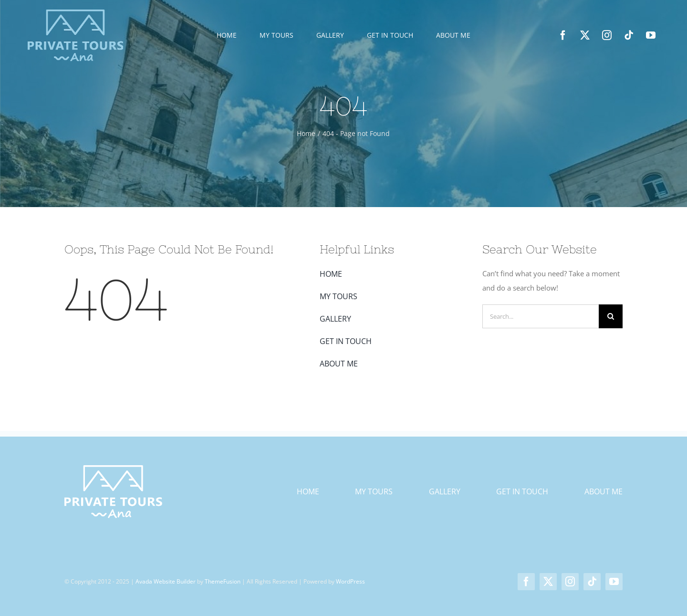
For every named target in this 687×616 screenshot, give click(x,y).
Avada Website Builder (166, 581)
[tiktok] (629, 35)
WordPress (350, 581)
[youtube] (651, 35)
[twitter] (585, 35)
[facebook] (563, 35)
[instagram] (607, 35)
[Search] (611, 316)
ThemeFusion (223, 581)
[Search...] (541, 316)
